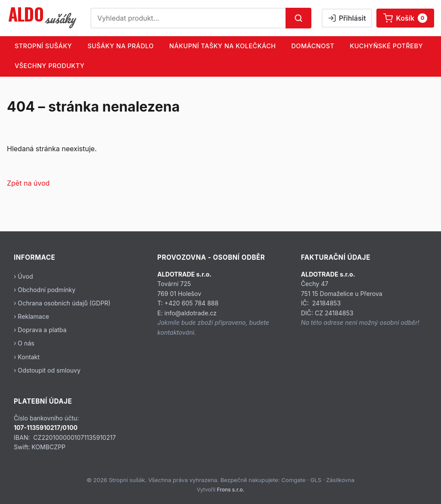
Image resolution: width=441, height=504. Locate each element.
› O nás (24, 343)
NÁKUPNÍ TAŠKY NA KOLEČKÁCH (222, 46)
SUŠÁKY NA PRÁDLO (121, 46)
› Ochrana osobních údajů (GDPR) (62, 303)
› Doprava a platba (40, 330)
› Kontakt (27, 357)
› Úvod (23, 276)
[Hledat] (298, 18)
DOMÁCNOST (313, 46)
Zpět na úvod (28, 183)
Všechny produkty (50, 66)
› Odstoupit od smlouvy (47, 370)
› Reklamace (31, 316)
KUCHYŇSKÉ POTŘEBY (386, 46)
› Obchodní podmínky (45, 290)
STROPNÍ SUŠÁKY (43, 46)
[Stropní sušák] (43, 18)
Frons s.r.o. (231, 490)
